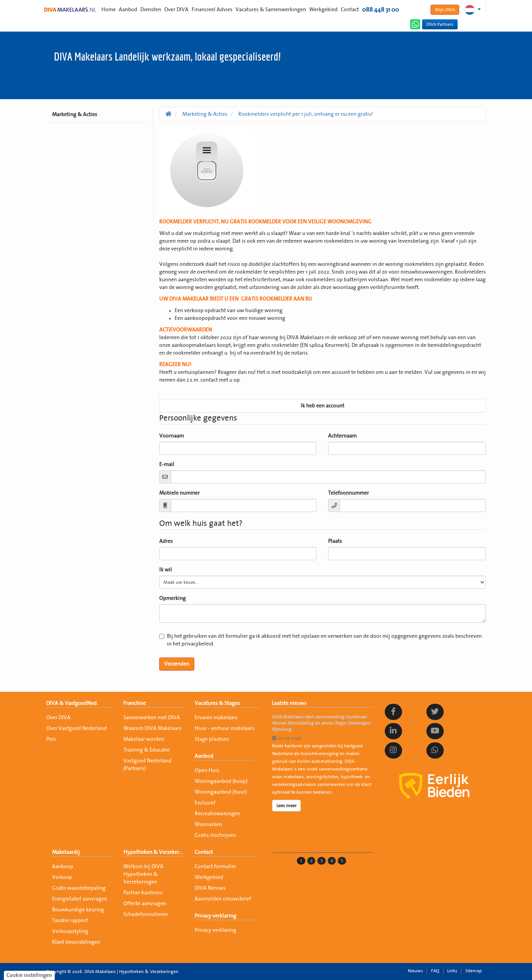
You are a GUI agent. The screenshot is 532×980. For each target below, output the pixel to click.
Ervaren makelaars (216, 718)
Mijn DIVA (445, 10)
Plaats (335, 541)
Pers (51, 739)
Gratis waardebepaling (79, 888)
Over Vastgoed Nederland (77, 728)
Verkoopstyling (70, 931)
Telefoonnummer (348, 493)
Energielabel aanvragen (80, 899)
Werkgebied (323, 10)
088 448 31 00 (380, 10)
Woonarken (208, 825)
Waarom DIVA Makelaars (152, 728)
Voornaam (172, 436)
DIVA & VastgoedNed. (72, 703)
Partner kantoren (143, 893)
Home (109, 10)
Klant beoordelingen (76, 942)
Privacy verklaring (215, 916)
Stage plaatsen (212, 739)
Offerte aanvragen (145, 904)
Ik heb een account (322, 406)
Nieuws (415, 971)
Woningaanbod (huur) (221, 792)
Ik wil (166, 570)
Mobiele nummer (179, 493)
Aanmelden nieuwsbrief (223, 899)
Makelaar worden (144, 739)
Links (452, 971)
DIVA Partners (440, 24)
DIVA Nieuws (210, 888)
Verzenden (177, 664)
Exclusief (205, 803)
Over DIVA (176, 10)
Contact (350, 10)
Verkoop (62, 877)
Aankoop (63, 867)
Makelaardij (66, 852)
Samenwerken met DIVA (152, 718)
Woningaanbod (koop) (221, 781)
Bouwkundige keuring (78, 910)
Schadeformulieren (146, 914)
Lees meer (286, 806)
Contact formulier (215, 867)
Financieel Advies (212, 10)
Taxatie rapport (70, 921)
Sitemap (474, 971)
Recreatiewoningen (217, 814)
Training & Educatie (146, 750)
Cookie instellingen (29, 975)
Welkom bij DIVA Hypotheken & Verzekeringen (143, 874)
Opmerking (173, 598)
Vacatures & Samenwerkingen (271, 10)
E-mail (167, 465)
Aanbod (128, 10)
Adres (166, 541)
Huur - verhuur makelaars (225, 728)
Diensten (151, 10)
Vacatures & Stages (217, 703)
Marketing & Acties (75, 115)
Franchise (135, 703)
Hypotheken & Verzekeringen (153, 852)
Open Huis (207, 770)
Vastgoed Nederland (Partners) (147, 765)
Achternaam (342, 436)
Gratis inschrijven (215, 835)
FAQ (435, 971)
